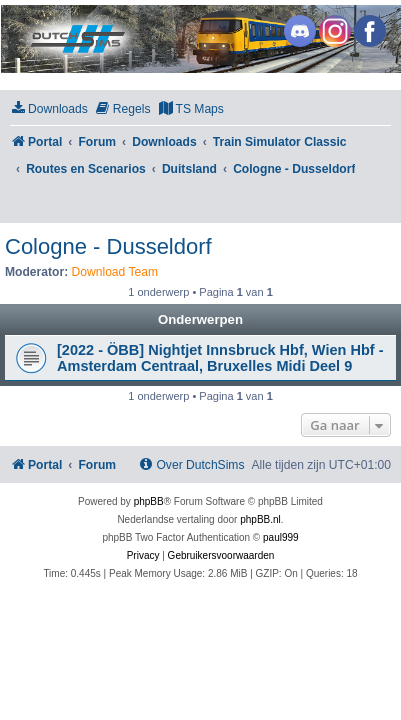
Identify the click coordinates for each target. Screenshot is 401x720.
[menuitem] (49, 109)
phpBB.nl (260, 519)
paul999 (281, 537)
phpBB (149, 501)
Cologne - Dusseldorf (108, 246)
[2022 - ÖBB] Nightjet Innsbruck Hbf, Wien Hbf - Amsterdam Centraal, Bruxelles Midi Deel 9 (220, 358)
